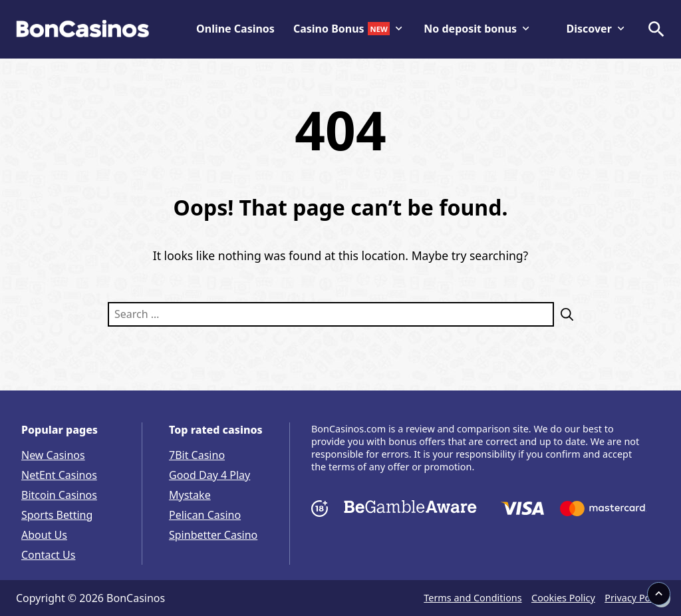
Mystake (190, 495)
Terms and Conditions (473, 598)
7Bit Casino (197, 455)
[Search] (564, 314)
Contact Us (48, 555)
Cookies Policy (563, 598)
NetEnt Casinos (59, 475)
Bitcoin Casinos (59, 495)
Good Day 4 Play (209, 475)
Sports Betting (57, 515)
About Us (44, 535)
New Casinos (53, 455)
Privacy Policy (635, 598)
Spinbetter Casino (213, 535)
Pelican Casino (205, 515)
